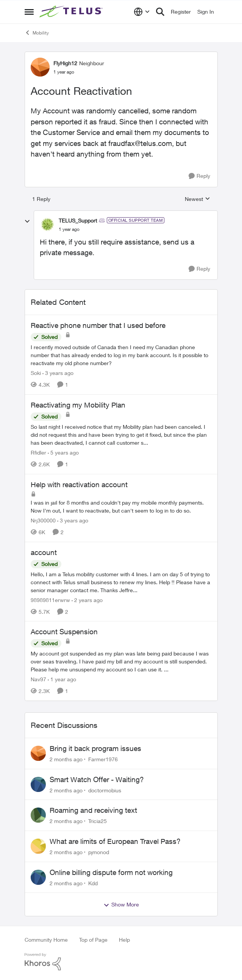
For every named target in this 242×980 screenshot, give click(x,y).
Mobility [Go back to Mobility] (37, 33)
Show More (121, 905)
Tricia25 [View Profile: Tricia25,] (98, 821)
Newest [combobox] (198, 199)
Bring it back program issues (95, 748)
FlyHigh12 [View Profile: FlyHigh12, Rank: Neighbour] (65, 63)
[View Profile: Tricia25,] (38, 815)
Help (124, 940)
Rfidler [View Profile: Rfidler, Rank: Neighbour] (38, 452)
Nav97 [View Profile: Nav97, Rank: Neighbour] (38, 679)
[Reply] (199, 176)
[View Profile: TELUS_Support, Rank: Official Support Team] (47, 224)
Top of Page (93, 940)
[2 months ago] (66, 759)
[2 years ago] (87, 600)
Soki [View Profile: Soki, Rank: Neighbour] (36, 373)
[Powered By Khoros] (121, 962)
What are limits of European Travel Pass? (115, 841)
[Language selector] (142, 12)
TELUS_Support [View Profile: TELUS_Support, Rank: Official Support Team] (78, 220)
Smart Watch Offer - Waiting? (97, 779)
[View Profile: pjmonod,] (38, 846)
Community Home (46, 940)
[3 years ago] (58, 373)
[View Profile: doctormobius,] (38, 784)
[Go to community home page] (72, 12)
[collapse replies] (27, 221)
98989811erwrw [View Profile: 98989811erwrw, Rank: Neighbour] (50, 600)
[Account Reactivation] (69, 229)
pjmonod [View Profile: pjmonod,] (99, 852)
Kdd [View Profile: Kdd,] (93, 883)
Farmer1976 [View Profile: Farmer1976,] (103, 759)
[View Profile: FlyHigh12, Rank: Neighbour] (40, 67)
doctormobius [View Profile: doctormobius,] (105, 790)
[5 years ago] (63, 452)
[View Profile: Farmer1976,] (38, 753)
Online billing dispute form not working (111, 872)
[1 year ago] (62, 679)
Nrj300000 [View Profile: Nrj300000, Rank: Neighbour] (43, 520)
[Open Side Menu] (29, 12)
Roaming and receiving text (93, 810)
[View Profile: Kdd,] (38, 877)
